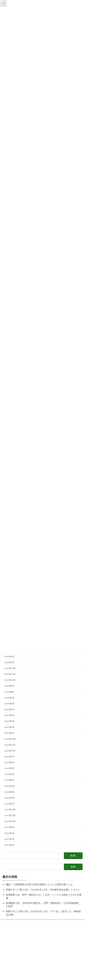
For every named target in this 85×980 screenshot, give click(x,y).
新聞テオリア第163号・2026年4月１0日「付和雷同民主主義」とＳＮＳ (43, 890)
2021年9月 (9, 827)
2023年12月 (10, 668)
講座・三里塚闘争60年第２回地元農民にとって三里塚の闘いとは (39, 884)
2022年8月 (9, 762)
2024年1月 (9, 662)
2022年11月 (10, 745)
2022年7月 (9, 768)
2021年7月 (9, 839)
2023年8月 (9, 692)
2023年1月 (9, 733)
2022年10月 (10, 751)
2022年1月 (9, 804)
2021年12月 (10, 810)
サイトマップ (8, 935)
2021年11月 (10, 815)
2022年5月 (9, 780)
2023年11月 (10, 674)
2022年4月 (9, 786)
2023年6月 (9, 704)
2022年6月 (9, 774)
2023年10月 (10, 680)
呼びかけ (6, 929)
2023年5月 (9, 709)
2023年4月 (9, 715)
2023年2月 (9, 727)
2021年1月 (9, 845)
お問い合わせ (8, 941)
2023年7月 (9, 698)
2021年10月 (10, 821)
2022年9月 (9, 757)
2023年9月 (9, 686)
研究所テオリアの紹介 (12, 923)
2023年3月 (9, 721)
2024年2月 (9, 657)
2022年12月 (10, 739)
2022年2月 (9, 798)
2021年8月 (9, 833)
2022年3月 (9, 792)
